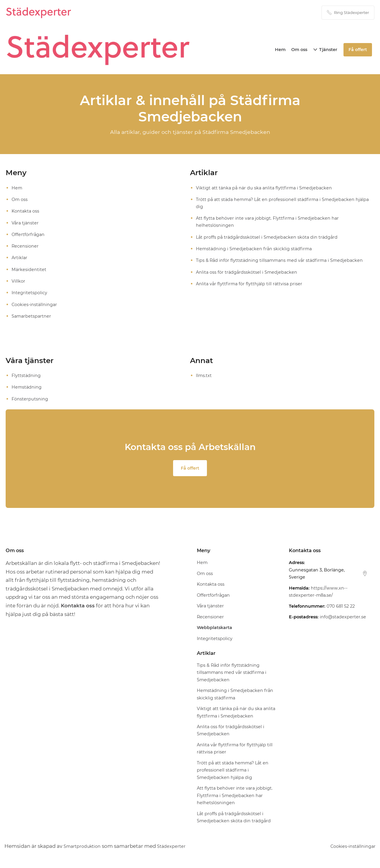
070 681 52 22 (341, 607)
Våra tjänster (26, 223)
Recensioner (26, 246)
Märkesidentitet (29, 269)
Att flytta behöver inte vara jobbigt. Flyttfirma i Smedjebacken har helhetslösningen (269, 222)
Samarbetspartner (32, 316)
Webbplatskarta (214, 628)
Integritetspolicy (30, 293)
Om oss (300, 50)
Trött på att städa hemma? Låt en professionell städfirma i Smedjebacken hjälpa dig (278, 203)
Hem (281, 50)
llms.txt (204, 375)
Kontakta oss (26, 211)
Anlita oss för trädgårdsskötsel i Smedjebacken (248, 272)
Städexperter (180, 847)
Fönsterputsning (30, 399)
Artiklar (20, 258)
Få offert (190, 469)
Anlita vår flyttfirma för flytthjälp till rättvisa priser (250, 284)
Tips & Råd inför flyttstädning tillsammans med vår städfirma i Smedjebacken (282, 260)
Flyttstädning (26, 375)
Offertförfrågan (29, 234)
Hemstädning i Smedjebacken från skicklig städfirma (255, 249)
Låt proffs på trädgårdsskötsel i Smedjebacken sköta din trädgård (269, 237)
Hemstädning (27, 387)
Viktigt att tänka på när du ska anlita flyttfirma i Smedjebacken (266, 188)
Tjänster (329, 50)
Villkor (19, 281)
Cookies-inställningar (35, 304)
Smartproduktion (85, 847)
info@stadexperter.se (343, 618)
